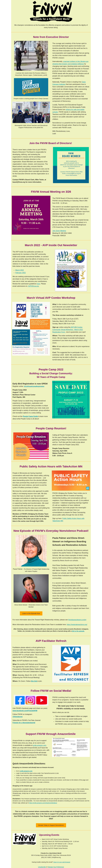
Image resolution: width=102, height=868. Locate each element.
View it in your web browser (62, 862)
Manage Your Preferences (56, 867)
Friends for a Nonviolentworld (24, 723)
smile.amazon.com (40, 745)
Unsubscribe (42, 867)
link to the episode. (78, 631)
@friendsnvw (18, 717)
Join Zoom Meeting (59, 231)
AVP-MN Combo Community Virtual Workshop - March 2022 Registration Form (68, 330)
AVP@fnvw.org (34, 286)
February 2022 (21, 273)
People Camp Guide (30, 416)
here (39, 284)
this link (34, 681)
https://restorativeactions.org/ (77, 625)
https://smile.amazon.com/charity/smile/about (43, 803)
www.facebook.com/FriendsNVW (25, 711)
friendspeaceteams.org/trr (77, 620)
